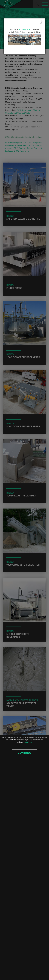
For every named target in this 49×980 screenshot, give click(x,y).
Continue (24, 753)
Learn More (28, 742)
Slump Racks (25, 30)
